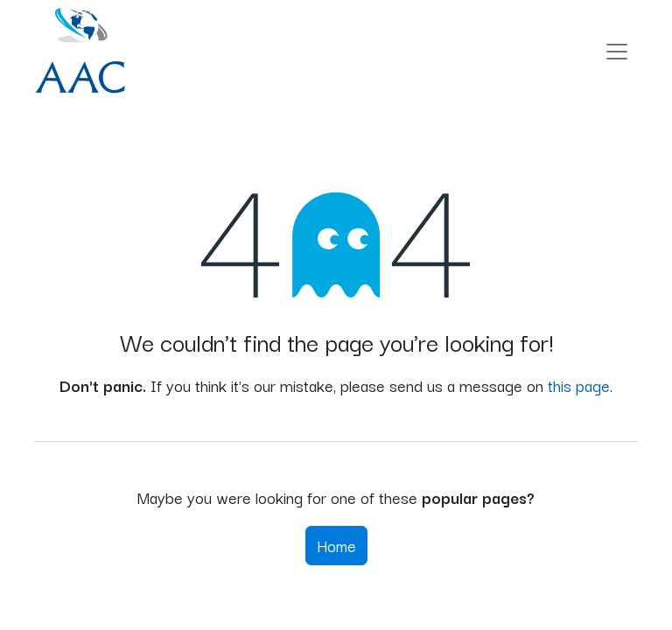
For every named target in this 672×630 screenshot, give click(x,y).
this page (579, 385)
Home (336, 545)
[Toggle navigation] (617, 51)
